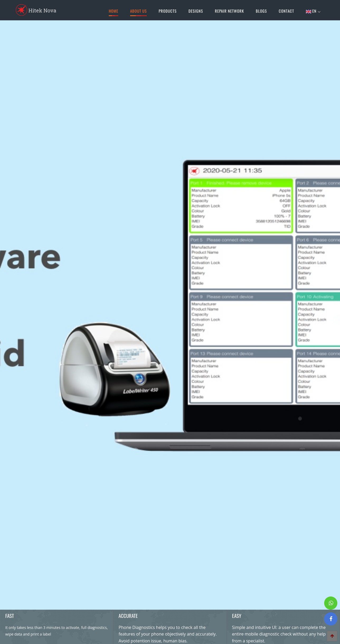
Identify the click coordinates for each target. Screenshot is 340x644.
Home (114, 12)
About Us (138, 12)
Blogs (261, 11)
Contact (286, 11)
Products (168, 11)
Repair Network (229, 11)
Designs (196, 11)
